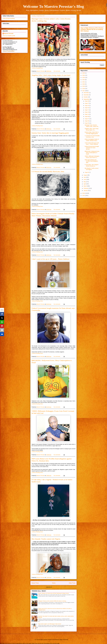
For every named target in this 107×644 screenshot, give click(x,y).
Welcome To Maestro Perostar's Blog (53, 6)
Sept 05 (87, 123)
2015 (84, 196)
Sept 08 (87, 116)
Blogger (70, 640)
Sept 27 (87, 103)
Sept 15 (87, 112)
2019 (84, 86)
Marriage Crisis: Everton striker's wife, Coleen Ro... (92, 126)
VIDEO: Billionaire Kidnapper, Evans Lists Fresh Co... (92, 157)
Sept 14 (87, 114)
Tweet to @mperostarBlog (9, 51)
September (87, 99)
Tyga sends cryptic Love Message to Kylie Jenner (50, 624)
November (86, 95)
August (86, 175)
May (85, 182)
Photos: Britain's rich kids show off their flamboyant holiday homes (53, 593)
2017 (84, 91)
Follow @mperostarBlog (9, 18)
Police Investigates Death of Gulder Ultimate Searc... (92, 140)
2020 (84, 84)
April (85, 184)
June (85, 179)
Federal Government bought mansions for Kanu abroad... (92, 148)
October (86, 97)
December (86, 93)
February (86, 188)
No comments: (57, 71)
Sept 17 (87, 110)
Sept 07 (87, 119)
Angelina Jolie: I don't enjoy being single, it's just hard (51, 75)
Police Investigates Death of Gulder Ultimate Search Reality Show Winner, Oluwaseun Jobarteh (53, 215)
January (86, 191)
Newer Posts (35, 583)
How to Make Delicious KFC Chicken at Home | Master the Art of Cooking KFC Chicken (92, 29)
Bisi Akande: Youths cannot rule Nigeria (46, 539)
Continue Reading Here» (37, 68)
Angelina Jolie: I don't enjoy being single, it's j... (92, 129)
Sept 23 (87, 106)
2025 (84, 73)
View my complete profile (9, 36)
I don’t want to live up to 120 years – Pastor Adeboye (50, 259)
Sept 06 (87, 121)
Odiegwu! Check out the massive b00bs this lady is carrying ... (53, 601)
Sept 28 (87, 101)
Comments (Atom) (57, 587)
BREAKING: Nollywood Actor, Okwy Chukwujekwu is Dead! (92, 153)
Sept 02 (87, 172)
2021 (84, 82)
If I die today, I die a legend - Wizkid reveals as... (92, 165)
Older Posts (72, 583)
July (85, 177)
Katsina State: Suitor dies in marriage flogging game (50, 133)
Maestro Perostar (9, 34)
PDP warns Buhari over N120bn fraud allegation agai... (91, 161)
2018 (84, 89)
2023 (84, 77)
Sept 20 (87, 108)
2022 (84, 80)
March (85, 186)
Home (54, 583)
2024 (84, 75)
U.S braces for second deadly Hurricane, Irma (48, 171)
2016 (84, 193)
